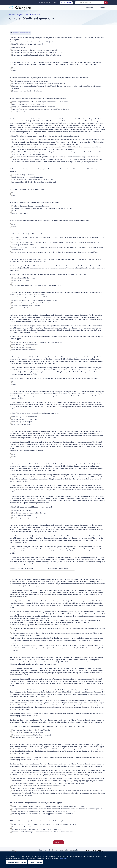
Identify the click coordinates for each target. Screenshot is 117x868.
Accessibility (74, 850)
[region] (58, 860)
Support (55, 3)
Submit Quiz (59, 842)
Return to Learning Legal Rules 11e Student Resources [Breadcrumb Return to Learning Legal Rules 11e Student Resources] (25, 15)
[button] (44, 3)
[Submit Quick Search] (106, 3)
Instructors (90, 8)
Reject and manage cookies (16, 862)
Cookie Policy (53, 850)
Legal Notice (64, 850)
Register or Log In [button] (66, 3)
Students (102, 8)
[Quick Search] (90, 3)
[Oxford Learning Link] (23, 8)
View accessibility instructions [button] (21, 33)
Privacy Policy (42, 850)
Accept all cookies (36, 862)
